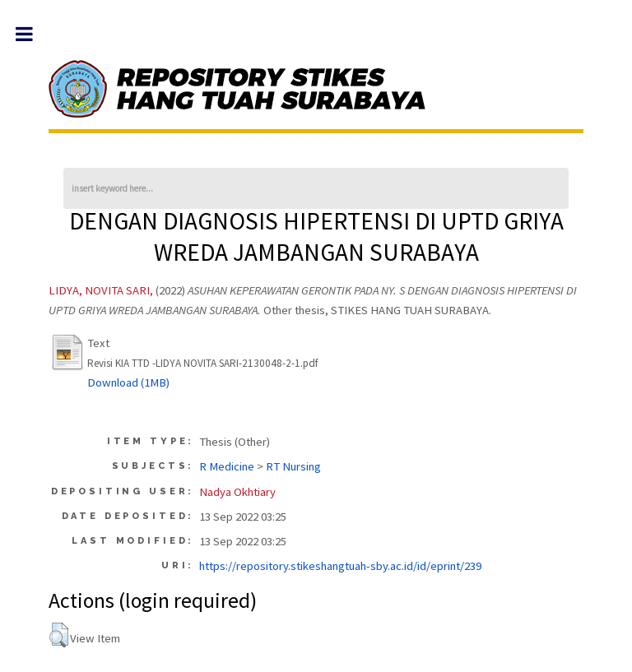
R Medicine (227, 466)
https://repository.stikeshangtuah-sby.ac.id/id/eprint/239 (340, 566)
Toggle (33, 34)
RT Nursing (293, 466)
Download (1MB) (128, 382)
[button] (59, 635)
